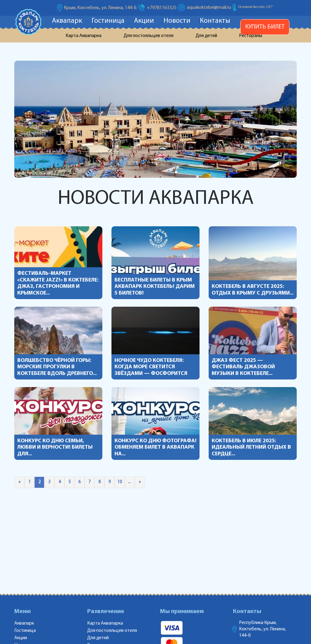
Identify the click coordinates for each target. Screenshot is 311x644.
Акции (144, 21)
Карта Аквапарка (84, 36)
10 (120, 482)
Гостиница (108, 21)
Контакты (215, 21)
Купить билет (265, 27)
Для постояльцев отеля (149, 36)
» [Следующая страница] (140, 482)
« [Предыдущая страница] (19, 482)
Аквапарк (67, 21)
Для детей (206, 36)
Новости (177, 21)
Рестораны (251, 36)
